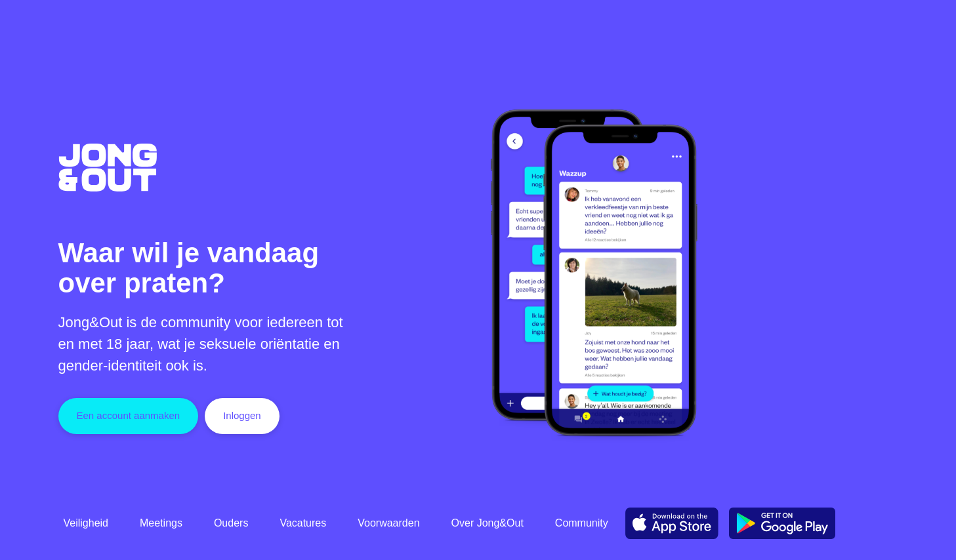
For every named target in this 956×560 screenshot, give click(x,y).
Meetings (161, 523)
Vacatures (303, 523)
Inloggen (242, 415)
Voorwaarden (388, 523)
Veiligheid (86, 523)
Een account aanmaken (129, 415)
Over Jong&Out (488, 523)
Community (582, 523)
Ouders (231, 523)
